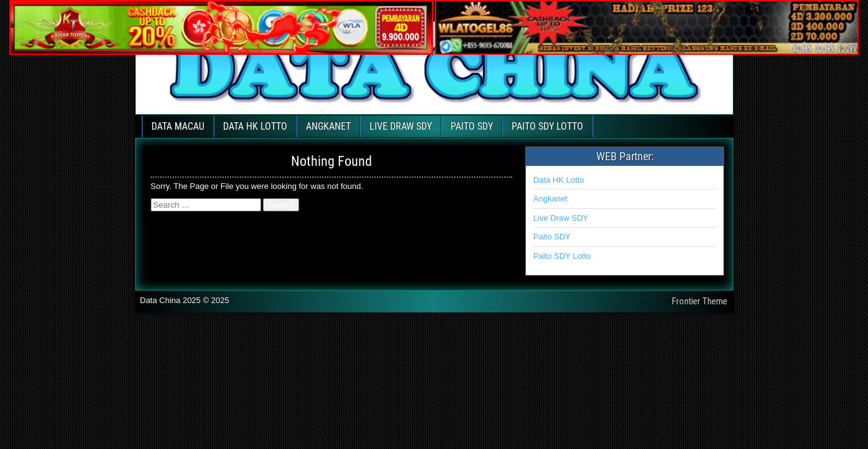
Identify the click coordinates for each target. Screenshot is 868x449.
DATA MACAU (178, 126)
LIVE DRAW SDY (401, 126)
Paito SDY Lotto (562, 256)
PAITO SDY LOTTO (547, 126)
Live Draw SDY (561, 218)
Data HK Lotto (559, 180)
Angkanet (551, 199)
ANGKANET (328, 126)
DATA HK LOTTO (255, 126)
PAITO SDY (472, 126)
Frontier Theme (699, 301)
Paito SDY (552, 237)
